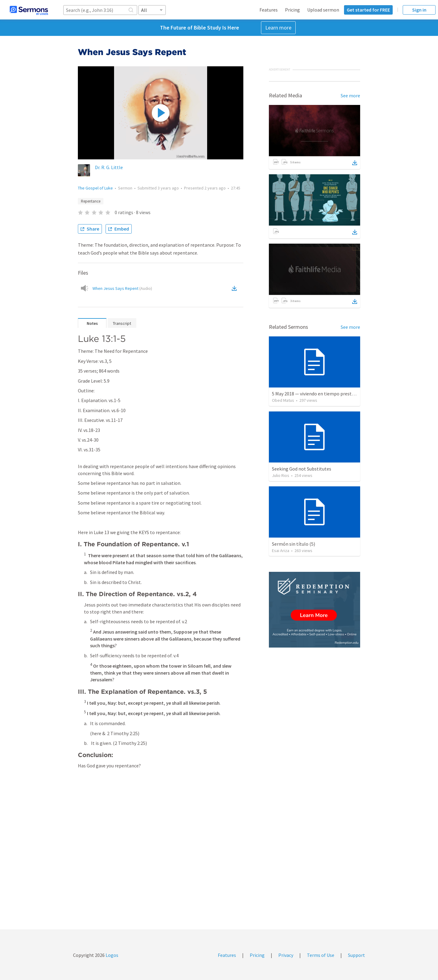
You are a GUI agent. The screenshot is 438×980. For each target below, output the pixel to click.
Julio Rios (281, 475)
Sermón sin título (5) (294, 544)
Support (356, 955)
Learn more (278, 28)
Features (269, 10)
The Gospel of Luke (95, 188)
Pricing (292, 10)
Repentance (91, 201)
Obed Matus (283, 400)
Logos (111, 955)
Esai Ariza (281, 551)
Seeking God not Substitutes (302, 469)
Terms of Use (321, 955)
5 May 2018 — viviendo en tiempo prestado (316, 394)
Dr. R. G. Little (109, 167)
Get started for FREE (368, 10)
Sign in (419, 10)
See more (350, 96)
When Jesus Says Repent (122, 288)
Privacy (286, 955)
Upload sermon (323, 10)
